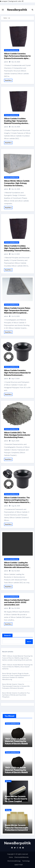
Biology (8, 781)
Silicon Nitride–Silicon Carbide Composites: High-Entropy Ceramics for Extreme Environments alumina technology (17, 186)
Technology (26, 861)
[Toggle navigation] (3, 10)
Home (11, 857)
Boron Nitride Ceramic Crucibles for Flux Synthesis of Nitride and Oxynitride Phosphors (16, 695)
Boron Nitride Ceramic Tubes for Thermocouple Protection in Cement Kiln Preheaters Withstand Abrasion (16, 686)
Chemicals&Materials (12, 50)
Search (7, 635)
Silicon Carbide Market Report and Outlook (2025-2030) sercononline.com (17, 602)
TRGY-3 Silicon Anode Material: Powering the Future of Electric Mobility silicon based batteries (17, 667)
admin (6, 62)
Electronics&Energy (14, 861)
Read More (8, 80)
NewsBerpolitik (17, 10)
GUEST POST (19, 865)
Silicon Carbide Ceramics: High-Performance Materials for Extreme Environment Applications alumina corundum (17, 375)
